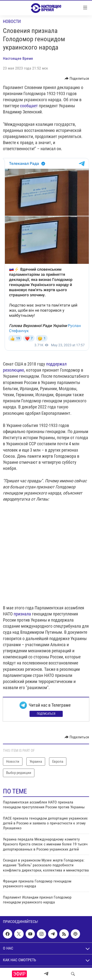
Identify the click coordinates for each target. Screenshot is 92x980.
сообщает (29, 106)
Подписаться (46, 714)
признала (22, 614)
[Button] (77, 79)
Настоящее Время (18, 58)
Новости (12, 21)
